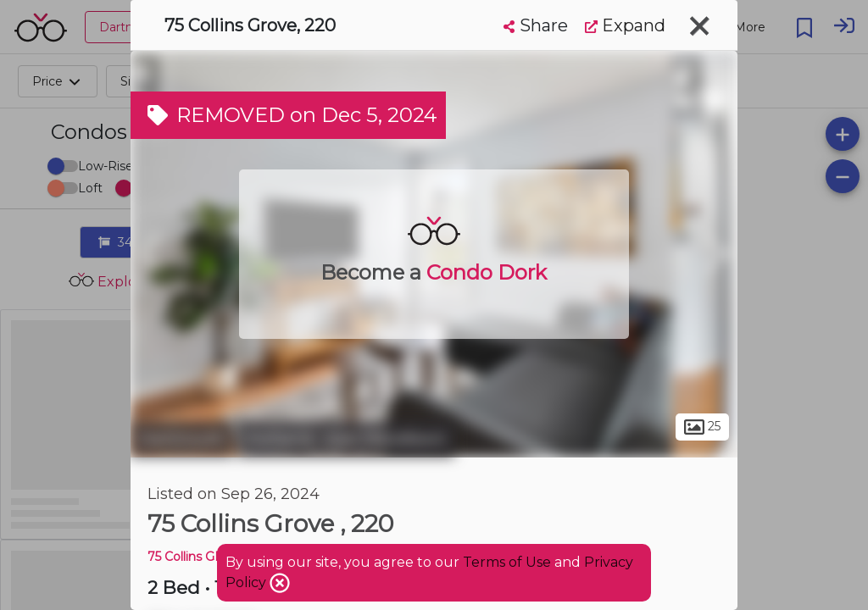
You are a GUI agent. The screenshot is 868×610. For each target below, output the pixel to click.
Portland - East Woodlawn (346, 439)
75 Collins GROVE (199, 557)
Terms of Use (507, 562)
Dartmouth (182, 439)
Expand (625, 25)
